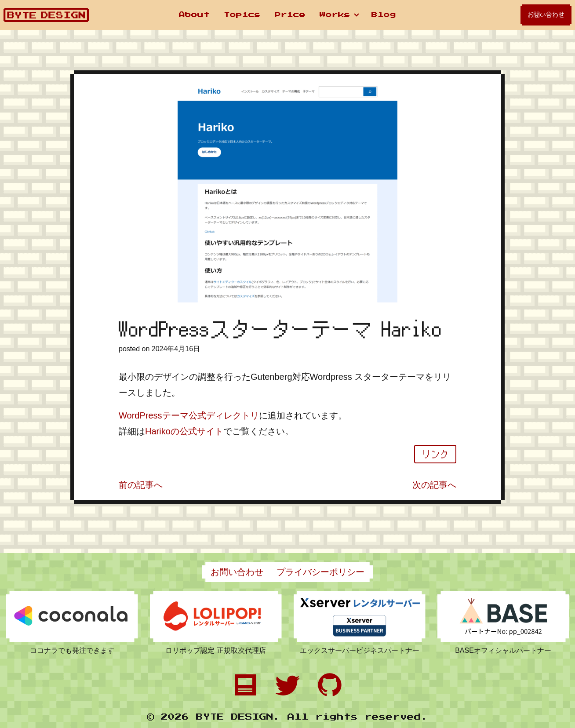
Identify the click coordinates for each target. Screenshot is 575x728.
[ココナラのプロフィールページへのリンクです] (72, 616)
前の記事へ (141, 485)
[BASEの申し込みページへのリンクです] (503, 616)
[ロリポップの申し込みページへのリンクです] (216, 616)
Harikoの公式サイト (184, 431)
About (194, 15)
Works (335, 15)
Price (290, 15)
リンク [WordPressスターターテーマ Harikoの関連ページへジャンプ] (435, 454)
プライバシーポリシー (320, 572)
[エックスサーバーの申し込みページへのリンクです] (360, 616)
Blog (384, 15)
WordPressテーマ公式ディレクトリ (189, 415)
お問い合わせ (546, 15)
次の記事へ (434, 485)
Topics (242, 15)
